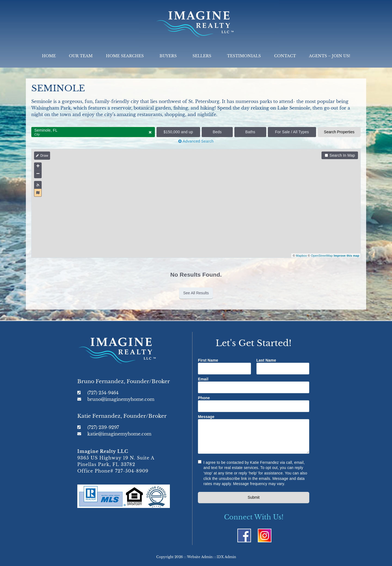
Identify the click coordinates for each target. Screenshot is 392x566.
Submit (254, 497)
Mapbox (301, 256)
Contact (285, 56)
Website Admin (200, 557)
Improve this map (347, 256)
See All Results (196, 293)
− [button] (38, 174)
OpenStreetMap (322, 256)
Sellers (203, 56)
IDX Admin (226, 557)
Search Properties (339, 132)
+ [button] (38, 167)
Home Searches (126, 56)
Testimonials (244, 56)
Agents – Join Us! (330, 56)
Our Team (81, 56)
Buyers (169, 56)
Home (49, 56)
